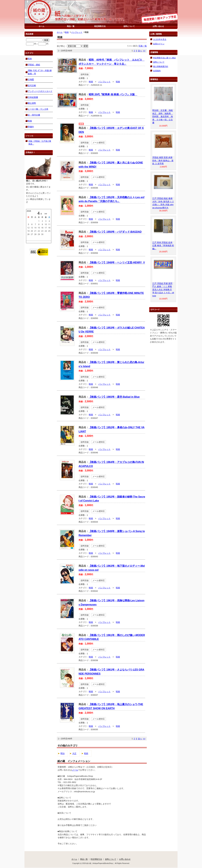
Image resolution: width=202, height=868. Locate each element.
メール (75, 770)
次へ (140, 51)
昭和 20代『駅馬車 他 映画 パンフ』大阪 (113, 94)
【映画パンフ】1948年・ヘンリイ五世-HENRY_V (117, 262)
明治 (62, 753)
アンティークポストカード (40, 91)
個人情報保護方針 (161, 66)
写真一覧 (143, 46)
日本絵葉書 (33, 97)
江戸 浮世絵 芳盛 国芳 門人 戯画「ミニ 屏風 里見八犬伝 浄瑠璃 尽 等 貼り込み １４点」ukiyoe (163, 290)
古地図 (31, 79)
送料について (129, 26)
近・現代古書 (34, 115)
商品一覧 (71, 26)
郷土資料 (32, 103)
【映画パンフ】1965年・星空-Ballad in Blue (114, 397)
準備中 (31, 127)
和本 (30, 59)
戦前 (86, 753)
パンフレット (77, 32)
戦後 (118, 82)
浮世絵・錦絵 (34, 65)
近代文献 (32, 85)
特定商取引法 (100, 26)
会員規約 (157, 71)
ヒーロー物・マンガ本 (38, 109)
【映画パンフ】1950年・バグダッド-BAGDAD (115, 232)
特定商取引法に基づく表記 (164, 58)
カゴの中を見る (160, 39)
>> (144, 51)
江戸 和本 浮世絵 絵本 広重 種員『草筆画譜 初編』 (163, 246)
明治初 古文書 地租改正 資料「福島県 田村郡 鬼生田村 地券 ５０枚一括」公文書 (163, 116)
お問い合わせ (158, 26)
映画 (67, 32)
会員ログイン (159, 44)
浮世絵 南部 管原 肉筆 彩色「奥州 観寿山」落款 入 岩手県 (163, 160)
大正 (74, 753)
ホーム (42, 26)
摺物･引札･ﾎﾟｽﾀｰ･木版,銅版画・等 (40, 72)
